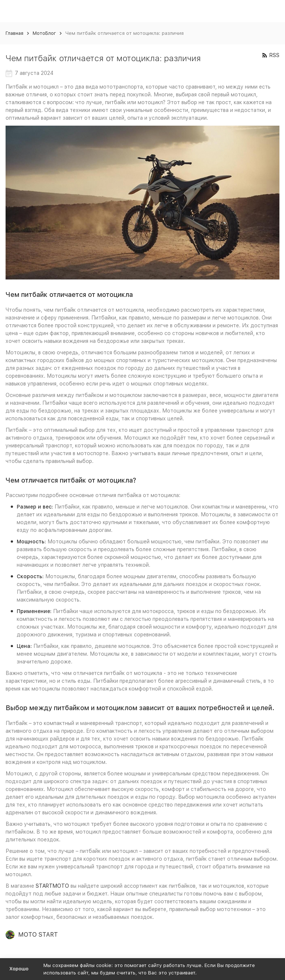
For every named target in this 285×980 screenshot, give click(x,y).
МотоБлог (44, 33)
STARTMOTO (52, 886)
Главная (14, 33)
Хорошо (19, 969)
